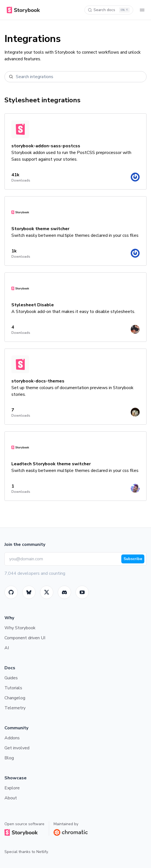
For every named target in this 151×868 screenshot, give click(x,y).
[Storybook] (64, 592)
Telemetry (15, 708)
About (11, 798)
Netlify (42, 852)
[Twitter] (47, 592)
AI (7, 648)
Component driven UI (25, 638)
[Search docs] (109, 10)
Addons (12, 738)
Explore (12, 788)
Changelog (15, 698)
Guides (11, 678)
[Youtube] (82, 592)
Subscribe (133, 559)
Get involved (17, 748)
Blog (9, 758)
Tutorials (13, 688)
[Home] (22, 10)
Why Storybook (20, 628)
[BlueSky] (29, 592)
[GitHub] (11, 592)
